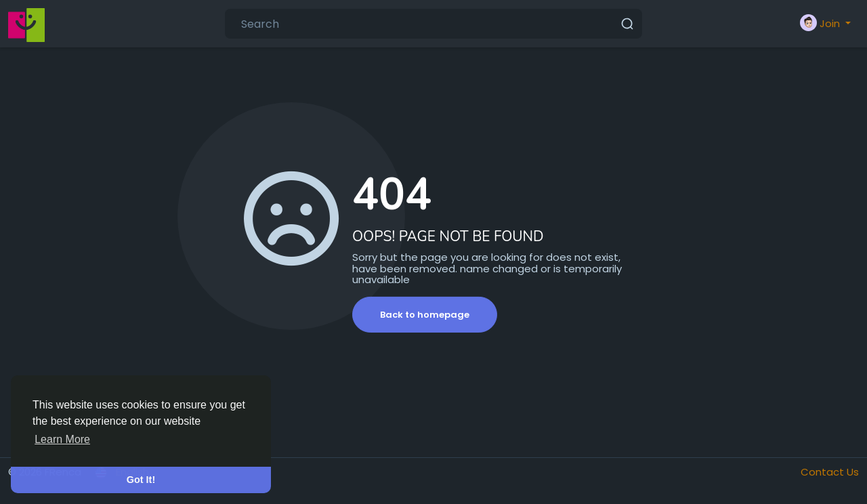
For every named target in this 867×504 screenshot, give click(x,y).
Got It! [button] (141, 480)
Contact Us (830, 472)
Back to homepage (425, 315)
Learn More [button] (62, 439)
